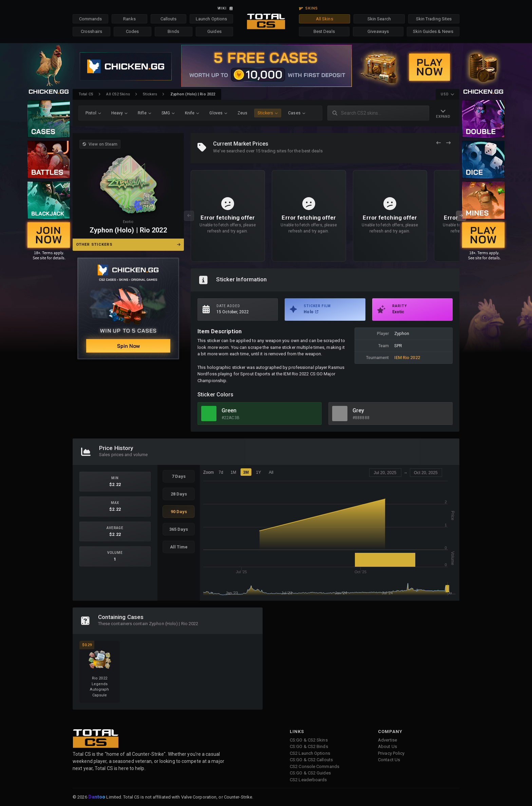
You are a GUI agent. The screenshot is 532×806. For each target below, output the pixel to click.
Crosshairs (91, 31)
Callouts (169, 19)
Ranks (129, 19)
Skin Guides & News (433, 31)
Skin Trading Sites (434, 19)
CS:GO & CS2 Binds (309, 746)
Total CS (86, 94)
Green (229, 410)
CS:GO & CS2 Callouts (311, 760)
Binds (173, 31)
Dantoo (97, 797)
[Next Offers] (448, 143)
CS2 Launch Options (310, 753)
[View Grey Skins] (340, 414)
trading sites (274, 151)
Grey (358, 410)
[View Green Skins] (209, 414)
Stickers (150, 94)
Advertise (387, 740)
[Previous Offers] (439, 143)
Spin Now (128, 346)
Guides (214, 31)
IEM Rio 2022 (407, 358)
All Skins (325, 19)
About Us (387, 746)
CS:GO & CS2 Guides (310, 773)
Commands (91, 19)
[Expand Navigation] (443, 113)
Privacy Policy (391, 753)
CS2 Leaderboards (308, 780)
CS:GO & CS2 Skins (309, 740)
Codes (132, 31)
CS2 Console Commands (315, 766)
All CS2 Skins (118, 94)
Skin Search (379, 19)
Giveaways (378, 31)
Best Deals (324, 31)
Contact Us (389, 760)
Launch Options (211, 19)
